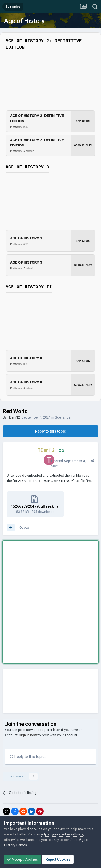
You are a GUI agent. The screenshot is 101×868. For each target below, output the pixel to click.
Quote (24, 527)
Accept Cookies (22, 859)
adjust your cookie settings (62, 834)
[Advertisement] (50, 595)
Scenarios (63, 417)
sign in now (28, 735)
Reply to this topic (50, 431)
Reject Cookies (58, 859)
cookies (36, 829)
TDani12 (14, 417)
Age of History (24, 21)
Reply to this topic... (28, 757)
